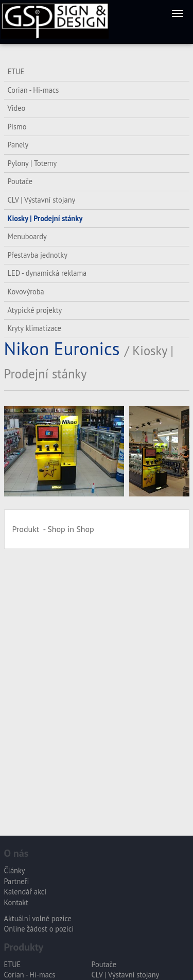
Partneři (17, 881)
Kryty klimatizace (34, 328)
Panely (18, 145)
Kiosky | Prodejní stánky (45, 218)
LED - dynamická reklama (47, 273)
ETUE (16, 71)
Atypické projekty (35, 310)
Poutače (20, 181)
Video (17, 108)
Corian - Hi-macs (33, 90)
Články (15, 870)
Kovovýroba (26, 292)
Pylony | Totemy (32, 163)
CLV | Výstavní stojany (42, 200)
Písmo (17, 127)
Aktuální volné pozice (38, 918)
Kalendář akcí (25, 892)
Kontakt (16, 902)
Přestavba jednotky (38, 255)
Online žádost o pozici (39, 929)
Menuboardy (27, 236)
